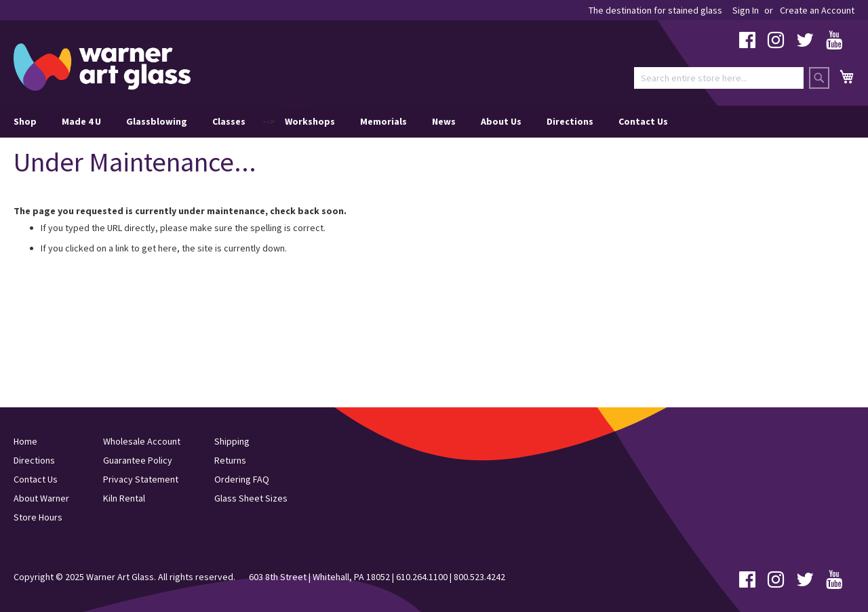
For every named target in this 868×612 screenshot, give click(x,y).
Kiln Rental (124, 498)
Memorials (383, 121)
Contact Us (643, 121)
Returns (230, 460)
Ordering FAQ (242, 479)
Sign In (746, 10)
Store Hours (38, 517)
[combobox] (719, 78)
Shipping (232, 441)
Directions (570, 121)
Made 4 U (81, 121)
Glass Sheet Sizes (251, 498)
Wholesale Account (142, 441)
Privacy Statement (141, 479)
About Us (501, 121)
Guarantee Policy (138, 460)
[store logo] (102, 67)
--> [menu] (341, 122)
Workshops (310, 121)
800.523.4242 (479, 577)
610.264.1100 (422, 577)
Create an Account (817, 10)
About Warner (41, 498)
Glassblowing (157, 121)
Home (25, 441)
